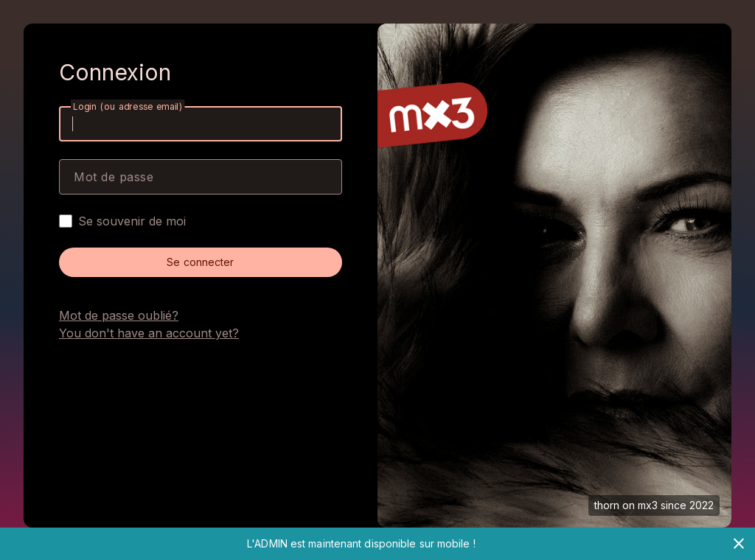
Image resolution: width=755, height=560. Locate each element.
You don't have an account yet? (149, 333)
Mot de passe (114, 177)
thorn (607, 505)
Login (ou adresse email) (128, 106)
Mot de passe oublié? (119, 315)
